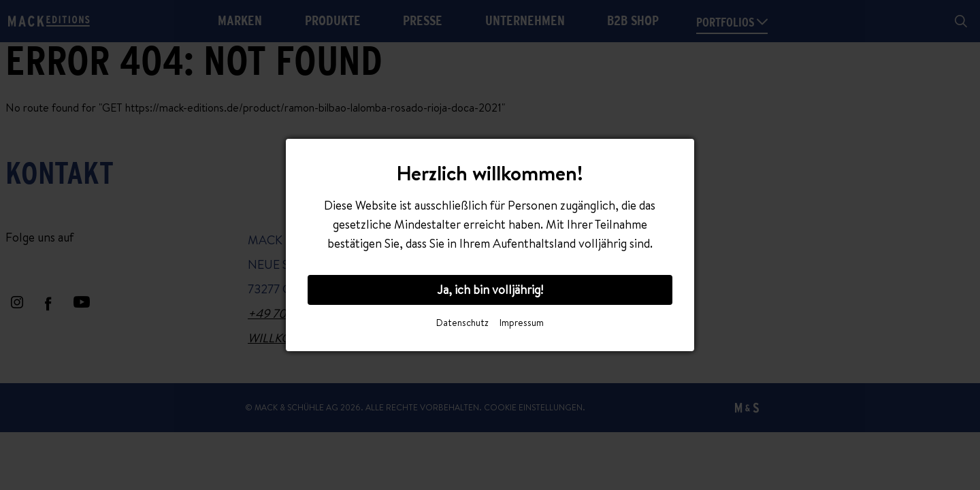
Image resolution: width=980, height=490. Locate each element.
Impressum (522, 323)
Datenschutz (462, 323)
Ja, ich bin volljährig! (490, 290)
